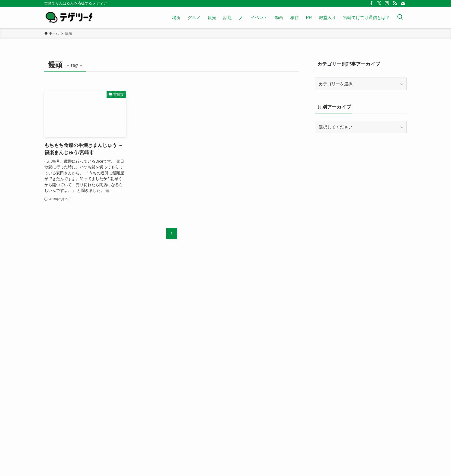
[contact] (403, 3)
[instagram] (387, 3)
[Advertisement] (361, 182)
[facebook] (371, 3)
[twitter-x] (379, 3)
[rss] (395, 3)
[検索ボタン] (400, 17)
